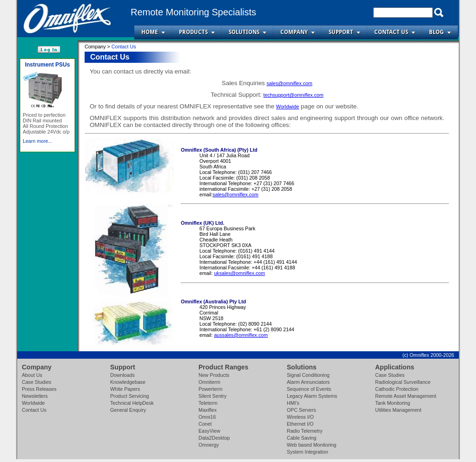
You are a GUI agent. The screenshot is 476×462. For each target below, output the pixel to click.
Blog (436, 32)
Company (294, 32)
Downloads (122, 375)
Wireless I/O (300, 417)
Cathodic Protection (397, 389)
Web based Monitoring (311, 445)
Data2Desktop (214, 438)
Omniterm (209, 382)
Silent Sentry (212, 396)
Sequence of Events (309, 389)
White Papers (125, 389)
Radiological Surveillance (403, 382)
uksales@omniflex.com (239, 273)
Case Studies (36, 382)
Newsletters (35, 396)
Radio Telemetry (305, 431)
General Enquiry (128, 410)
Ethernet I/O (300, 424)
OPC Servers (301, 410)
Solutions (244, 32)
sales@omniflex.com (289, 83)
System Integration (307, 452)
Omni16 (207, 417)
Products (193, 32)
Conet (205, 424)
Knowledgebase (128, 382)
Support (341, 32)
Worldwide (288, 107)
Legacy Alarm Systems (312, 396)
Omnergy (209, 445)
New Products (214, 375)
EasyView (209, 431)
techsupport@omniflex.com (294, 95)
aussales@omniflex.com (241, 335)
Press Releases (39, 389)
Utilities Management (398, 410)
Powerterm (211, 389)
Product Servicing (130, 396)
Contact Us (391, 32)
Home (150, 32)
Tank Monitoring (393, 403)
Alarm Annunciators (308, 382)
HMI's (293, 403)
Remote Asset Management (406, 396)
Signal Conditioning (308, 375)
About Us (32, 375)
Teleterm (208, 403)
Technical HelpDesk (132, 403)
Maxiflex (208, 410)
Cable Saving (301, 438)
